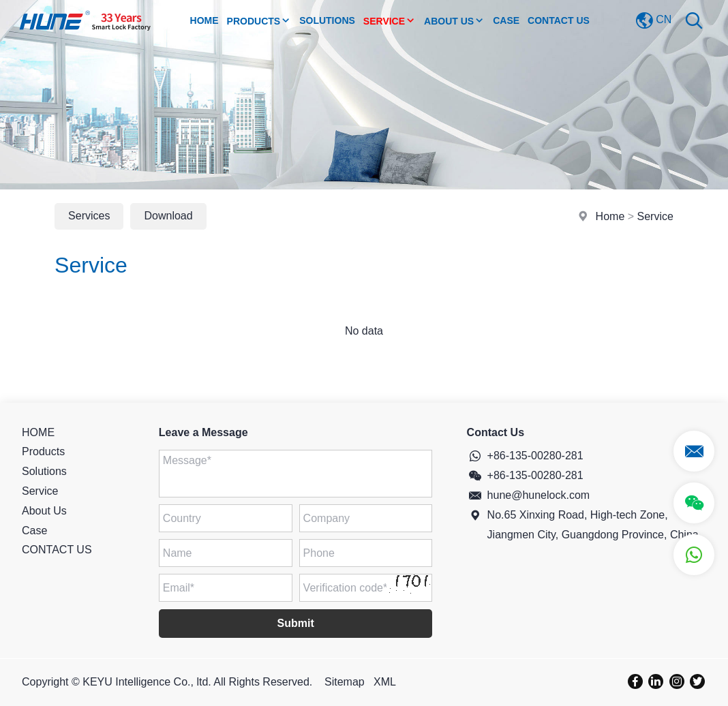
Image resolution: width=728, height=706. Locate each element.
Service (390, 21)
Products (259, 21)
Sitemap (345, 682)
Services (89, 216)
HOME (38, 432)
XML (385, 682)
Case (506, 20)
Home (204, 20)
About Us (454, 21)
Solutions (327, 20)
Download (168, 216)
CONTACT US (559, 20)
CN (654, 20)
